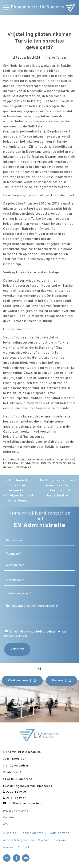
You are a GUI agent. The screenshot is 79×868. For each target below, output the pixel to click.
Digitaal (44, 840)
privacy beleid (35, 632)
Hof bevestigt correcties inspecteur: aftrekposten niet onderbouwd (19, 491)
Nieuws (8, 847)
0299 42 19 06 (15, 792)
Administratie (60, 833)
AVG (6, 824)
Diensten (10, 833)
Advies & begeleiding (19, 840)
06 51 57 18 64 (15, 798)
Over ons (60, 840)
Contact (24, 847)
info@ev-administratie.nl (23, 803)
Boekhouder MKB (33, 833)
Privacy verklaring (16, 811)
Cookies (9, 818)
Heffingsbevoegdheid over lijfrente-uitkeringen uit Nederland (58, 488)
